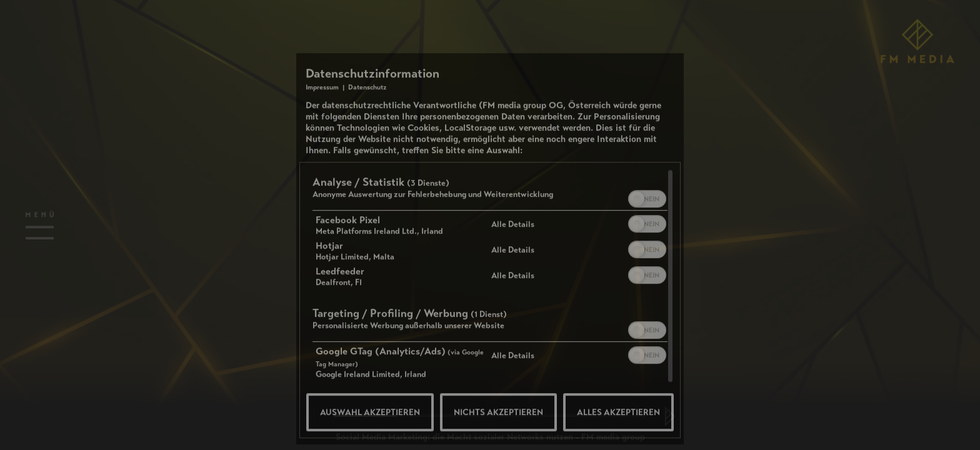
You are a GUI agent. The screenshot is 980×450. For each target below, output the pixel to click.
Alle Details (513, 277)
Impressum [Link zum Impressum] (322, 139)
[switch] (647, 250)
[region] (490, 331)
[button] (637, 251)
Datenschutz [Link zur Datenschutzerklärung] (367, 139)
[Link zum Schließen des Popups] (671, 127)
